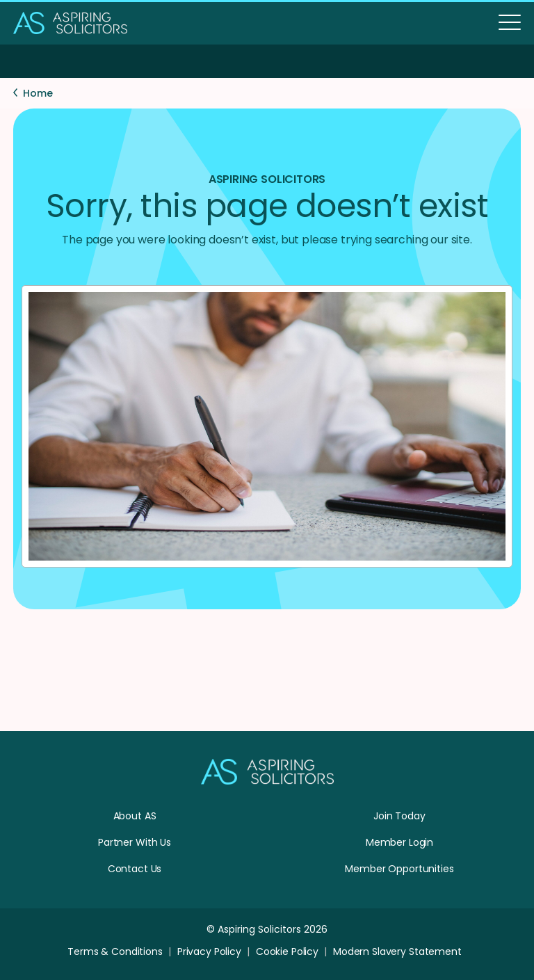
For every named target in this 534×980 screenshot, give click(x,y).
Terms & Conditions (115, 951)
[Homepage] (267, 781)
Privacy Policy (209, 951)
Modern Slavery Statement (397, 951)
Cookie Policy (287, 951)
